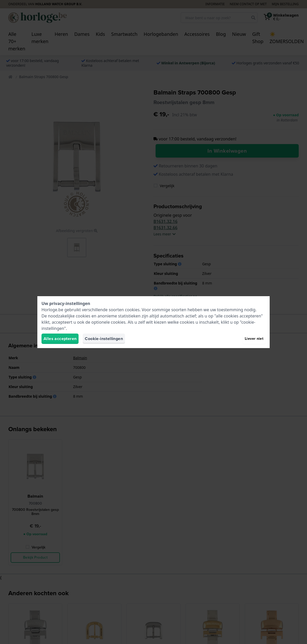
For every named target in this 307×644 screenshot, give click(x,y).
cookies (132, 310)
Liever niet (254, 339)
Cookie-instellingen (104, 339)
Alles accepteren (60, 339)
